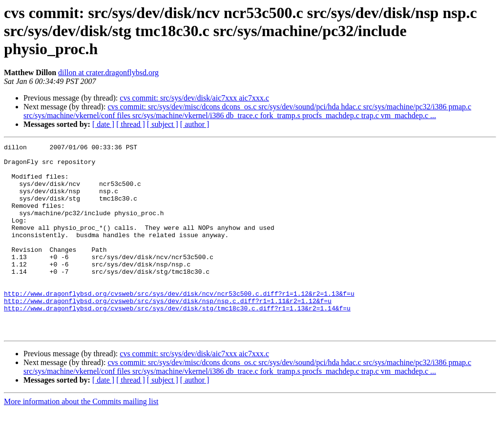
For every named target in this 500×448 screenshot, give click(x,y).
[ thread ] (131, 124)
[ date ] (103, 124)
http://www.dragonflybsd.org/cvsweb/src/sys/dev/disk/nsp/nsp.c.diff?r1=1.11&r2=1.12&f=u (168, 333)
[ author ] (195, 124)
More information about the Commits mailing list (81, 439)
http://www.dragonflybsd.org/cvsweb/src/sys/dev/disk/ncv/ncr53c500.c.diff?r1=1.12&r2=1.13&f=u (179, 324)
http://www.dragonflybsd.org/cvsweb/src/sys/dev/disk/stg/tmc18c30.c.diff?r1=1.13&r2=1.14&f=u (177, 342)
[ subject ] (163, 124)
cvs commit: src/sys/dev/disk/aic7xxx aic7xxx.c (194, 98)
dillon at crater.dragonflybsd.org (108, 72)
